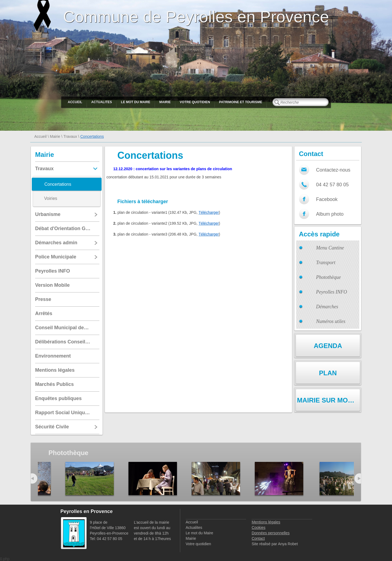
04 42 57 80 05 (332, 185)
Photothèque (328, 277)
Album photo (330, 214)
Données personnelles (270, 533)
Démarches (327, 307)
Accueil (75, 102)
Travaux (70, 136)
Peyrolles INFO (332, 292)
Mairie (165, 102)
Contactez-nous (333, 170)
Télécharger (209, 212)
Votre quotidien (195, 102)
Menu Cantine (330, 248)
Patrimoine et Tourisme (241, 102)
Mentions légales (266, 522)
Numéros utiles (331, 321)
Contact (258, 538)
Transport (326, 263)
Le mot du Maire (136, 102)
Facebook (327, 199)
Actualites (102, 102)
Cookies (258, 528)
